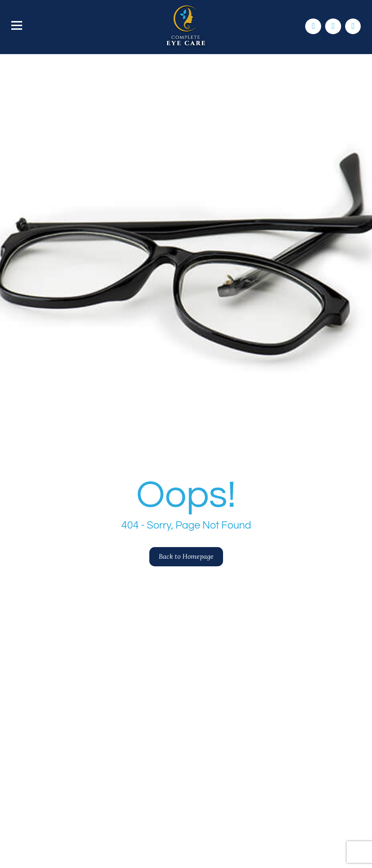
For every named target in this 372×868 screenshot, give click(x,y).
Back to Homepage (186, 556)
